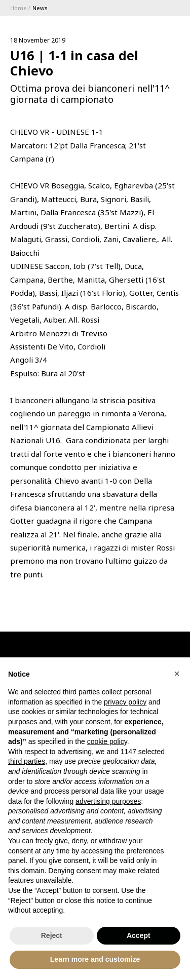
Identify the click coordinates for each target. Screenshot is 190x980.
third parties (27, 761)
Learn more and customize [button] (95, 959)
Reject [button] (52, 935)
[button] (177, 674)
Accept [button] (139, 935)
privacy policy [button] (125, 702)
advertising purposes (108, 801)
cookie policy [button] (107, 741)
